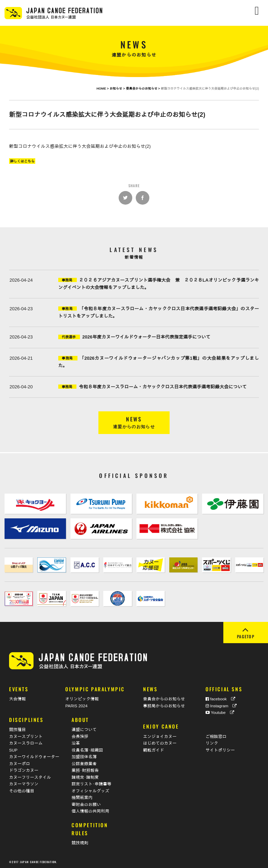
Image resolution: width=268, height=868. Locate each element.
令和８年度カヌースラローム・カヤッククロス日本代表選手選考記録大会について (163, 387)
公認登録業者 (84, 763)
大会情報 (17, 698)
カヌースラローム (26, 742)
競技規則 (80, 842)
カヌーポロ (20, 763)
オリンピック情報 (82, 698)
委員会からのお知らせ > (143, 89)
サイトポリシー (220, 749)
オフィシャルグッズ (90, 790)
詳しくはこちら (22, 161)
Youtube (220, 712)
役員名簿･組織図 (87, 749)
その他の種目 (22, 790)
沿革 (76, 742)
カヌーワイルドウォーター (34, 756)
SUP (13, 749)
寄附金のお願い (86, 804)
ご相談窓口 (216, 736)
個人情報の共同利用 (90, 810)
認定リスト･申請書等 (91, 783)
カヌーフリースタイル (30, 776)
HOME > (103, 89)
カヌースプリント (26, 736)
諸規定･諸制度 (85, 776)
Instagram (221, 705)
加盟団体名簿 (84, 756)
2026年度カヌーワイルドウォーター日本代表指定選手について (146, 337)
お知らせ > (118, 89)
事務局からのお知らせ (164, 705)
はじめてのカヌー (160, 742)
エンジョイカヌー (160, 736)
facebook (220, 698)
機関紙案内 (82, 797)
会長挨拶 (80, 736)
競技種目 (17, 729)
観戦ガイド (154, 749)
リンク (212, 742)
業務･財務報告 (85, 770)
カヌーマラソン (24, 783)
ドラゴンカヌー (24, 770)
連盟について (84, 729)
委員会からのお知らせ (164, 698)
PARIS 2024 (76, 705)
